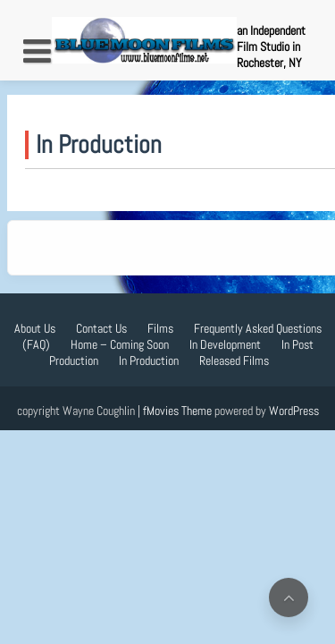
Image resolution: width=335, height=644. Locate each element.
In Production (149, 360)
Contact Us (101, 328)
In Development (225, 344)
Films (160, 328)
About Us (35, 328)
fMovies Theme (177, 411)
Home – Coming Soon (120, 344)
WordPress (294, 411)
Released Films (234, 360)
